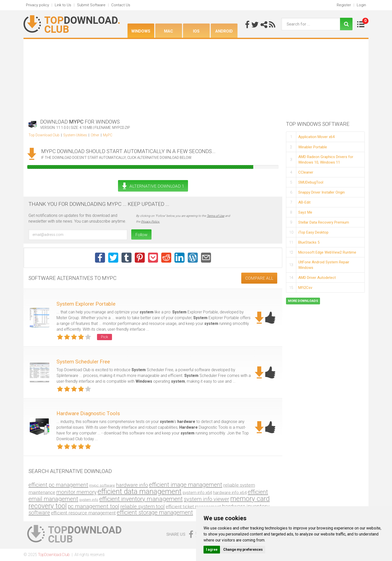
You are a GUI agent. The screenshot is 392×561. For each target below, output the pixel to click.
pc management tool (93, 506)
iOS (196, 31)
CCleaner (306, 172)
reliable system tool (142, 506)
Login (361, 5)
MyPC (108, 135)
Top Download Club (44, 135)
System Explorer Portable (86, 304)
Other (95, 135)
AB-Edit (304, 202)
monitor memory (76, 492)
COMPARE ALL (259, 278)
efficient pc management (58, 485)
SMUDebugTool (311, 182)
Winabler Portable (313, 147)
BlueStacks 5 (309, 242)
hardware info (132, 485)
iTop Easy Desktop (313, 232)
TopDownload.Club (54, 555)
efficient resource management (83, 513)
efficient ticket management (193, 507)
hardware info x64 (230, 492)
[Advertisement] (196, 77)
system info (89, 500)
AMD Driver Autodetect (317, 278)
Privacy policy (37, 5)
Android (224, 31)
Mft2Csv (305, 288)
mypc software (102, 485)
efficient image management (186, 485)
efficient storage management (155, 513)
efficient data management (139, 491)
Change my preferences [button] (243, 549)
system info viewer (206, 499)
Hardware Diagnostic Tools (88, 413)
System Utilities (75, 135)
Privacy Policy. (150, 222)
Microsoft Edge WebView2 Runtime (327, 252)
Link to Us (63, 5)
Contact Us (121, 5)
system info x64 (197, 492)
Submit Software (91, 5)
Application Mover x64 (316, 137)
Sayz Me (305, 212)
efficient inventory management (141, 499)
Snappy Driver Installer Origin (321, 192)
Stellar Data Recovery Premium (324, 222)
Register (344, 5)
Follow (141, 235)
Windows (141, 31)
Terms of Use (215, 216)
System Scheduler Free (83, 362)
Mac (168, 31)
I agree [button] (212, 549)
